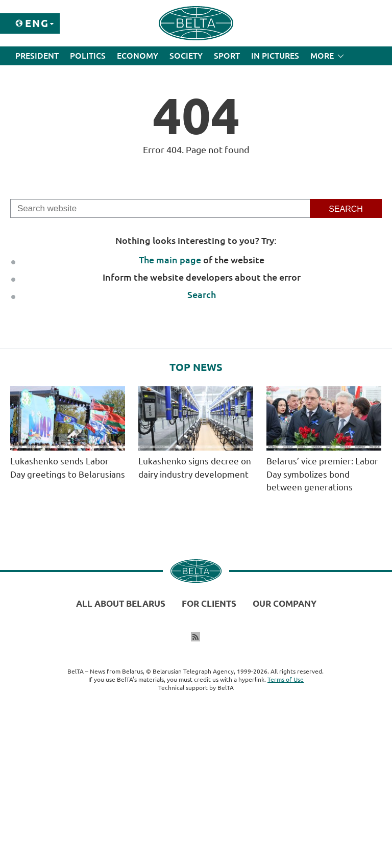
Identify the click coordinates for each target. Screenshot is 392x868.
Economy (138, 56)
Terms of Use (286, 679)
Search (202, 294)
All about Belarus (121, 603)
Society (186, 56)
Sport (227, 56)
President (37, 56)
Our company (285, 603)
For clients (209, 603)
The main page (170, 260)
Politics (88, 56)
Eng (37, 23)
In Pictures (275, 56)
